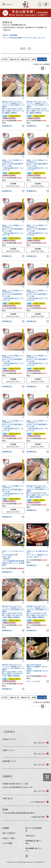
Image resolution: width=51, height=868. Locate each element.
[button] (30, 68)
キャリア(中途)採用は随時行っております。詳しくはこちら (24, 38)
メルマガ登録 (7, 843)
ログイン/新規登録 (40, 4)
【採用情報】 (14, 35)
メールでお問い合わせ (39, 802)
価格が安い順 (15, 59)
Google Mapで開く (40, 817)
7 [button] (40, 68)
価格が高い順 (25, 59)
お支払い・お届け (9, 838)
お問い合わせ (30, 836)
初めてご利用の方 (9, 833)
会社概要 (6, 828)
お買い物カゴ (46, 4)
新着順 (34, 59)
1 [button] (33, 68)
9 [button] (45, 68)
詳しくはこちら (41, 743)
